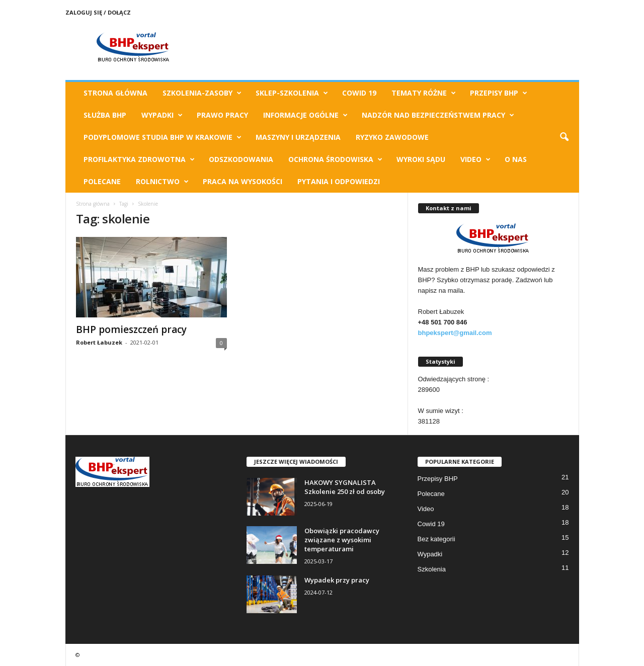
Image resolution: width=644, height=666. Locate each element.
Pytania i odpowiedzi (339, 181)
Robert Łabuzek (99, 342)
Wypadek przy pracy (337, 580)
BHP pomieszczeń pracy (131, 329)
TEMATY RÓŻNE (424, 93)
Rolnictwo (162, 182)
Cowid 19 (359, 93)
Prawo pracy (222, 115)
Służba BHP (105, 115)
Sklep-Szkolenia (292, 93)
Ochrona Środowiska (335, 159)
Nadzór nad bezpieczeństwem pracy (438, 115)
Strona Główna (115, 93)
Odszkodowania (241, 159)
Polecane (102, 181)
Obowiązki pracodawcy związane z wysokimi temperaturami (342, 540)
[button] (564, 137)
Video (475, 159)
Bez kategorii (436, 539)
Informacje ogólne (305, 115)
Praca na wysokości (243, 181)
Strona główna (93, 204)
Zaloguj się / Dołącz (98, 12)
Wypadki (162, 115)
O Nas (516, 159)
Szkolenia (432, 569)
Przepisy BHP (499, 93)
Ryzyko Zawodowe (392, 137)
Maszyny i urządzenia (298, 137)
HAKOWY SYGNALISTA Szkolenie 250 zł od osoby (345, 487)
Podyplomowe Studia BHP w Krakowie (163, 137)
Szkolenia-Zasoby (202, 93)
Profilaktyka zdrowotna (139, 159)
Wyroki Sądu (421, 159)
